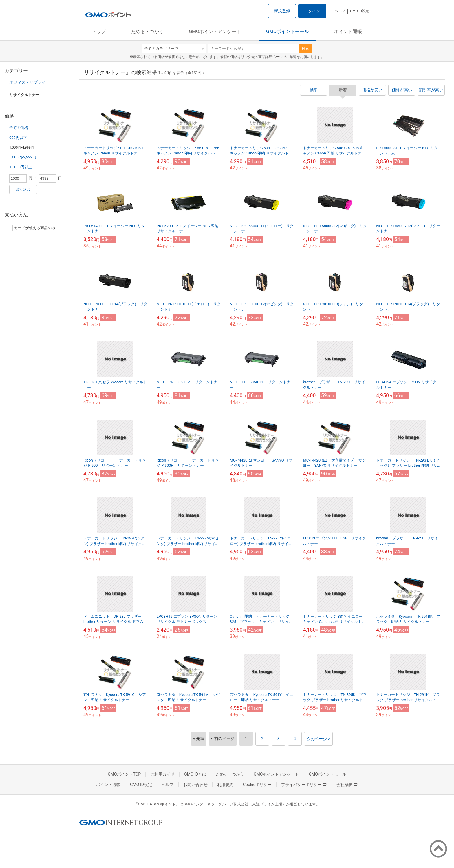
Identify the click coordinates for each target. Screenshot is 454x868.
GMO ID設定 (359, 11)
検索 (305, 49)
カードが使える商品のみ (31, 228)
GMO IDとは (195, 774)
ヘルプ (340, 11)
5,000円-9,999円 (23, 157)
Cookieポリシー (257, 785)
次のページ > (318, 739)
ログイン (312, 11)
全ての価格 (19, 128)
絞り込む (23, 189)
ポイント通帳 (348, 31)
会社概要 (347, 785)
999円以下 (18, 138)
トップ (99, 31)
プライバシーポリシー (304, 785)
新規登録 (282, 11)
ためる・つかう (147, 31)
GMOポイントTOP (124, 774)
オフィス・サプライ (28, 82)
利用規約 (225, 785)
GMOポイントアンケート (215, 31)
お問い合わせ (195, 785)
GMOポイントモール (288, 31)
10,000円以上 (21, 167)
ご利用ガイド (162, 774)
